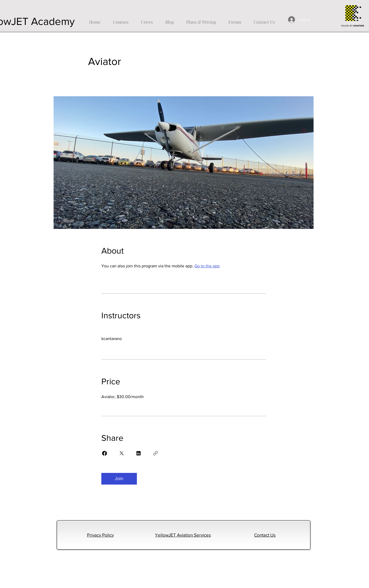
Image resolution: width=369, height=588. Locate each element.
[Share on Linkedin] (138, 453)
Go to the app (207, 266)
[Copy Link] (155, 453)
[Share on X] (121, 453)
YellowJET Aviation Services (183, 535)
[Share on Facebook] (105, 453)
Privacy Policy (100, 535)
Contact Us (265, 535)
